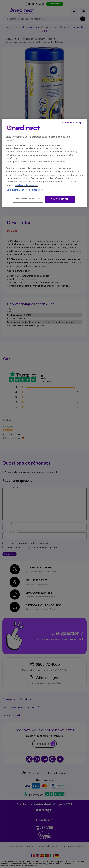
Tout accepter (60, 199)
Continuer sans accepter (72, 123)
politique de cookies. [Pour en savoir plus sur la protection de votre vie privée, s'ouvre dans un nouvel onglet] (26, 185)
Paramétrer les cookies (28, 199)
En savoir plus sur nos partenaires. (25, 190)
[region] (44, 163)
